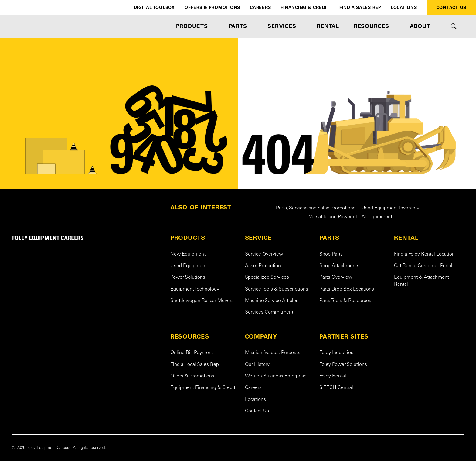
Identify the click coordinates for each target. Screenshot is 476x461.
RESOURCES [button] (371, 26)
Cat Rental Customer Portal (423, 266)
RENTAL (406, 238)
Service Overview (264, 254)
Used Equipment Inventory (390, 208)
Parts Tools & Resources (345, 301)
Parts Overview (336, 277)
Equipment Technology (195, 289)
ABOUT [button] (420, 26)
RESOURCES (190, 336)
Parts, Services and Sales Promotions (316, 208)
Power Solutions (188, 277)
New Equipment (188, 254)
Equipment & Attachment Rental (422, 281)
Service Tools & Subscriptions (277, 289)
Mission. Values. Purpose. (273, 353)
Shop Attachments (339, 266)
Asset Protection (263, 266)
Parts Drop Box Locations (347, 289)
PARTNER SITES (344, 336)
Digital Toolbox (154, 7)
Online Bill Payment (192, 353)
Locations (404, 7)
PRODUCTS (188, 238)
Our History (257, 365)
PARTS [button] (238, 26)
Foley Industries (336, 353)
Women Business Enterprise (276, 376)
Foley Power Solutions (343, 365)
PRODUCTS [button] (192, 26)
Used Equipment (189, 266)
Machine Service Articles (272, 301)
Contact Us (452, 7)
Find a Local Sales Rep (195, 365)
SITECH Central (336, 388)
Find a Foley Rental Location (424, 254)
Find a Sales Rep (360, 7)
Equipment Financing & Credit (203, 388)
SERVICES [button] (282, 26)
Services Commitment (269, 312)
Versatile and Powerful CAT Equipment (351, 217)
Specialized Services (267, 277)
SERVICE (258, 238)
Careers (260, 7)
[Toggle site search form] (454, 26)
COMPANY (261, 336)
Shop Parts (331, 254)
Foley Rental (333, 376)
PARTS (329, 238)
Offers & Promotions (212, 7)
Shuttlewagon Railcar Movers (202, 301)
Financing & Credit (305, 7)
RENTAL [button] (328, 26)
